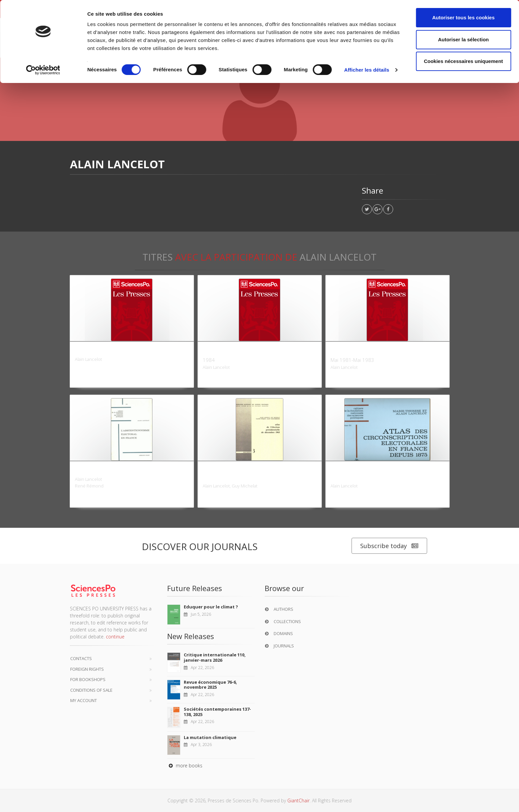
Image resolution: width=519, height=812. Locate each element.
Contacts (81, 658)
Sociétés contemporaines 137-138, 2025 (217, 712)
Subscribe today (389, 546)
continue (115, 637)
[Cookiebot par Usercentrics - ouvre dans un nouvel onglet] (43, 70)
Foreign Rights (87, 669)
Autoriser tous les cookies (463, 17)
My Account (84, 700)
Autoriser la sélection (464, 39)
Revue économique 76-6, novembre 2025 (210, 685)
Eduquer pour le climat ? (211, 607)
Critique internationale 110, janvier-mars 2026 (215, 657)
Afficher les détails (367, 70)
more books (185, 766)
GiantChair (298, 801)
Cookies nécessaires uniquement (463, 61)
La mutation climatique (210, 737)
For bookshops (88, 679)
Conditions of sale (91, 690)
